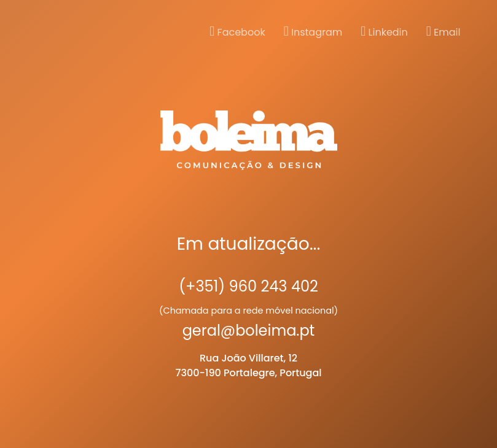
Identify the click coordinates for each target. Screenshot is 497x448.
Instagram (313, 32)
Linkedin (384, 32)
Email (444, 32)
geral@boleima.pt (249, 330)
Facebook (237, 32)
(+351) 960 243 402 (248, 286)
